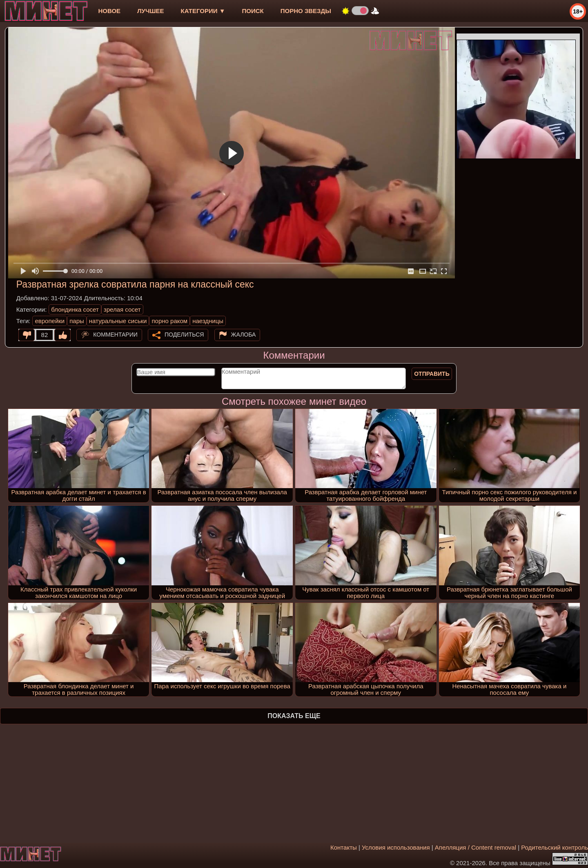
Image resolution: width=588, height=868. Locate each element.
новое (109, 11)
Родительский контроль (555, 847)
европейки (50, 321)
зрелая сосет (122, 309)
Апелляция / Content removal (476, 847)
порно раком (169, 321)
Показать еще (294, 716)
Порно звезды (306, 11)
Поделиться (184, 335)
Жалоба (244, 335)
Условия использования (396, 847)
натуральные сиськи (118, 321)
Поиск (253, 11)
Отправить (432, 374)
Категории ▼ (203, 11)
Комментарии (115, 335)
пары (77, 321)
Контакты (344, 847)
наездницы (208, 321)
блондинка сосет (75, 309)
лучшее (150, 11)
